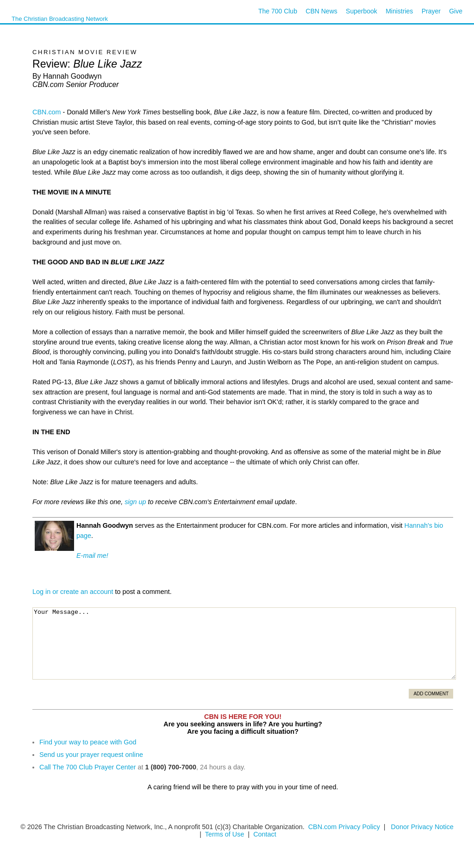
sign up (135, 502)
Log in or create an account (73, 592)
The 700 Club (278, 11)
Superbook (362, 11)
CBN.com (47, 112)
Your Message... (244, 643)
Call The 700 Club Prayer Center (88, 767)
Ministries (399, 11)
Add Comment (431, 694)
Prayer (431, 11)
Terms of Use (226, 834)
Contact (265, 834)
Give (456, 11)
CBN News (321, 11)
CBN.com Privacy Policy (344, 827)
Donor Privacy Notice (422, 827)
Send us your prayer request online (91, 755)
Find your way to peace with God (88, 742)
